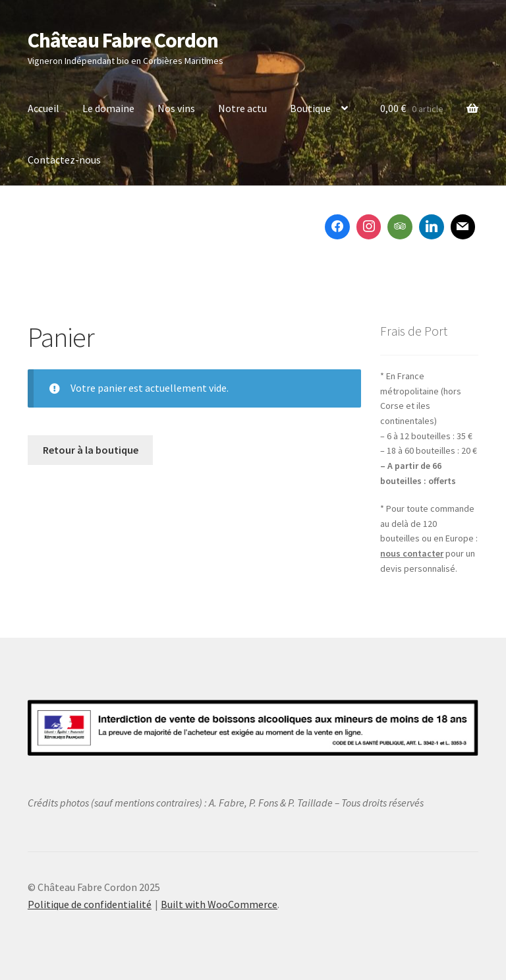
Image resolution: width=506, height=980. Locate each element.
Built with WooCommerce (219, 904)
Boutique (310, 108)
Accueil (43, 108)
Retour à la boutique (91, 450)
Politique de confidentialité (90, 904)
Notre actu (242, 108)
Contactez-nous (64, 160)
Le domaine (108, 108)
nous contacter (412, 553)
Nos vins (176, 108)
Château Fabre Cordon (123, 40)
